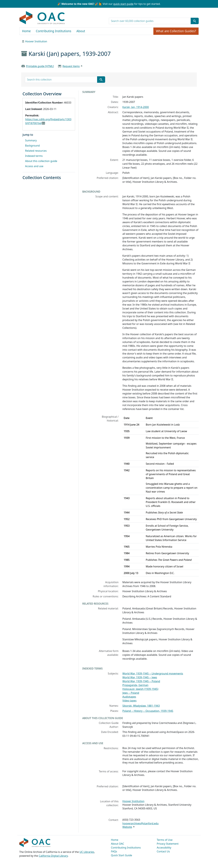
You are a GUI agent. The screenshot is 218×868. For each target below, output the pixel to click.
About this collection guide (41, 161)
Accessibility (164, 848)
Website (127, 827)
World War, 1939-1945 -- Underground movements (153, 674)
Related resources (36, 151)
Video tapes (129, 701)
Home (26, 31)
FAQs (114, 851)
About (81, 31)
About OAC (118, 844)
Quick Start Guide (122, 855)
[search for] (150, 21)
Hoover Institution (36, 41)
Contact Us (163, 851)
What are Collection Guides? (176, 31)
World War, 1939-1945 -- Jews (140, 677)
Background (32, 146)
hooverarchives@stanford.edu (140, 823)
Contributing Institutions (54, 31)
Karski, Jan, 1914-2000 (136, 107)
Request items (71, 66)
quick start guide (123, 4)
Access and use (34, 166)
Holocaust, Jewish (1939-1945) (140, 689)
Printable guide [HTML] (40, 66)
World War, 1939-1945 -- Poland (141, 681)
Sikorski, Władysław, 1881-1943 (141, 706)
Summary (31, 140)
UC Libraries (87, 852)
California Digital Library (53, 856)
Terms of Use (165, 840)
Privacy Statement (168, 844)
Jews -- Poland (131, 693)
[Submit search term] (195, 21)
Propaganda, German (135, 685)
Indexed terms (34, 156)
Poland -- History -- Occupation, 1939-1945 (148, 711)
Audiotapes (129, 697)
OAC (42, 18)
